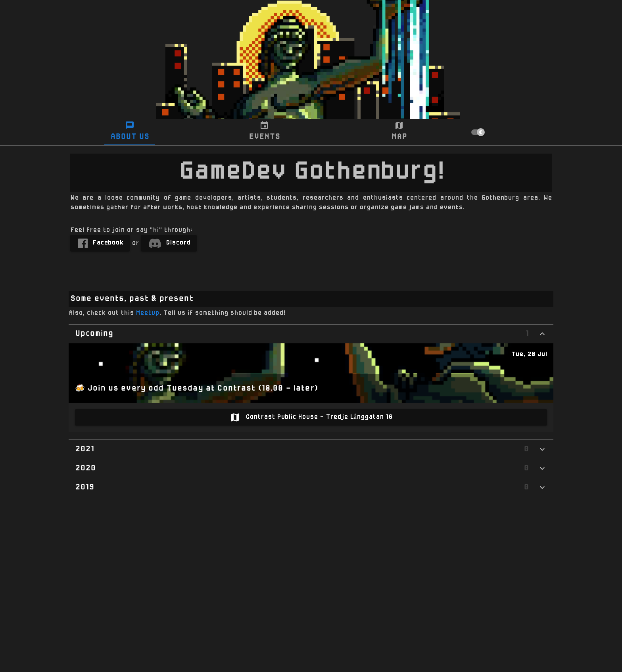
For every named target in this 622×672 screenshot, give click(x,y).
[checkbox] (513, 132)
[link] (100, 243)
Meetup (147, 313)
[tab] (130, 132)
